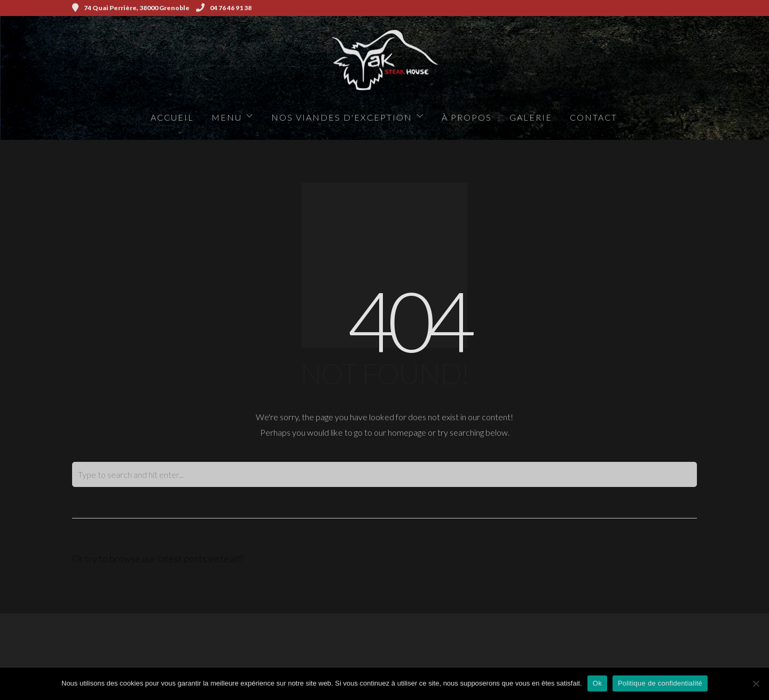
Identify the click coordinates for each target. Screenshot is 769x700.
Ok (597, 683)
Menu (227, 117)
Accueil (172, 117)
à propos (467, 117)
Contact (594, 117)
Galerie (531, 117)
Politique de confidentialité (660, 683)
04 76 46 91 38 (224, 8)
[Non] (756, 683)
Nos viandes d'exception (342, 117)
